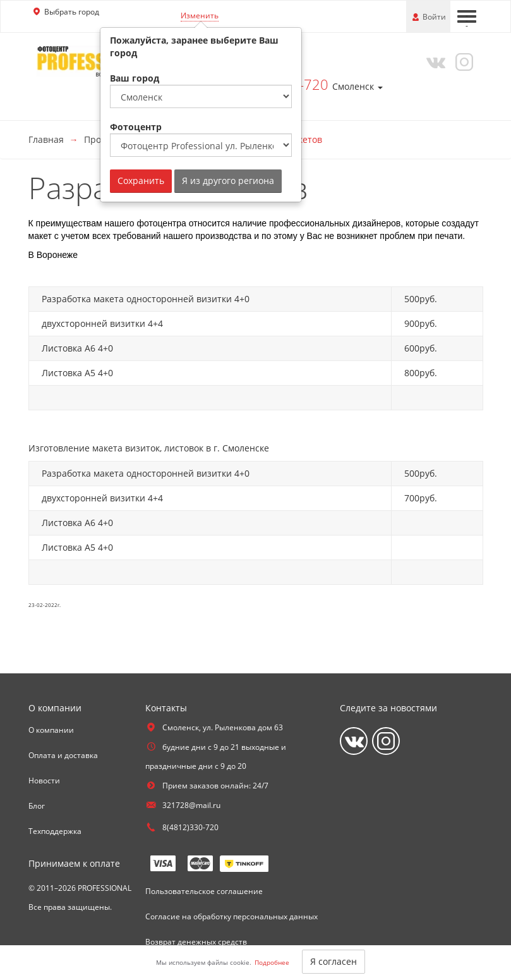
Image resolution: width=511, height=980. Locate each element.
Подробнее (272, 962)
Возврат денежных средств (196, 942)
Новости (44, 781)
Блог (37, 806)
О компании (51, 730)
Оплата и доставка (63, 755)
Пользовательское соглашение (204, 891)
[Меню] (467, 16)
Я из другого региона (228, 181)
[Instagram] (462, 61)
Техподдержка (55, 831)
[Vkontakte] (433, 61)
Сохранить (141, 181)
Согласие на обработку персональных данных (231, 916)
